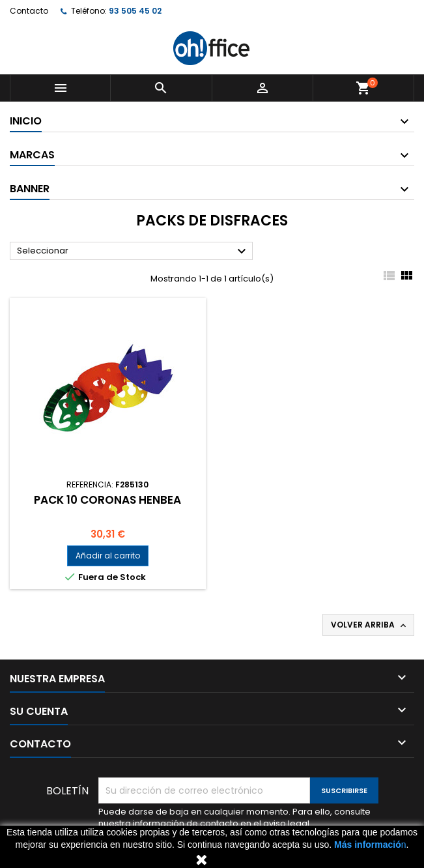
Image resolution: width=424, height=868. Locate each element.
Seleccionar (133, 252)
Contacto (29, 11)
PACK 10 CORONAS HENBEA (107, 500)
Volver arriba (370, 625)
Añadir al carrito (108, 556)
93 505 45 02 (135, 11)
